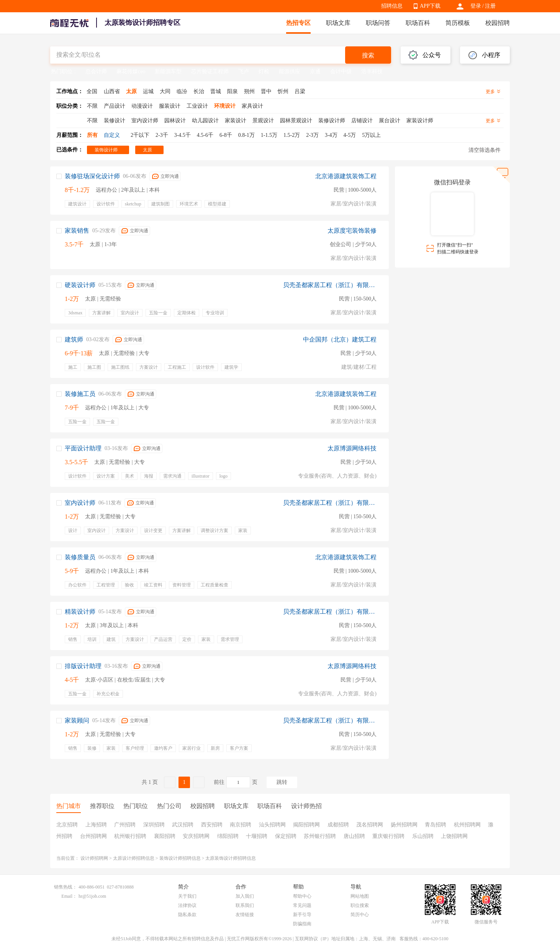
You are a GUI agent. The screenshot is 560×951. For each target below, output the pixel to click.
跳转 (282, 782)
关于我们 (187, 896)
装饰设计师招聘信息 (180, 858)
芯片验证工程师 (210, 71)
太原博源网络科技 (352, 448)
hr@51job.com (92, 896)
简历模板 (458, 23)
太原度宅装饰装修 (352, 231)
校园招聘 (498, 23)
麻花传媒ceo (131, 71)
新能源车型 (168, 71)
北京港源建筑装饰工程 (346, 176)
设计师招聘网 (94, 858)
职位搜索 (360, 905)
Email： (69, 896)
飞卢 (244, 71)
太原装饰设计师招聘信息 (231, 858)
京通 (315, 71)
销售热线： (65, 887)
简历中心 (360, 915)
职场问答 (378, 23)
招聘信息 (392, 6)
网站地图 (360, 896)
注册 (490, 6)
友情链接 (245, 915)
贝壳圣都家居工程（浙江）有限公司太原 (330, 285)
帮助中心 (302, 896)
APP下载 (430, 6)
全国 (92, 91)
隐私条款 (187, 915)
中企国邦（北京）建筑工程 (340, 339)
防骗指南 (302, 924)
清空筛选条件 (485, 150)
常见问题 (302, 905)
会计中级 (341, 71)
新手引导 (302, 915)
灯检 (264, 71)
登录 (476, 6)
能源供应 (290, 71)
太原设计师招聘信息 (134, 858)
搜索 (368, 55)
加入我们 (245, 896)
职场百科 (418, 23)
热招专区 (298, 23)
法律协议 (187, 905)
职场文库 (338, 23)
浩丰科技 (372, 71)
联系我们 (245, 905)
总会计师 (96, 71)
